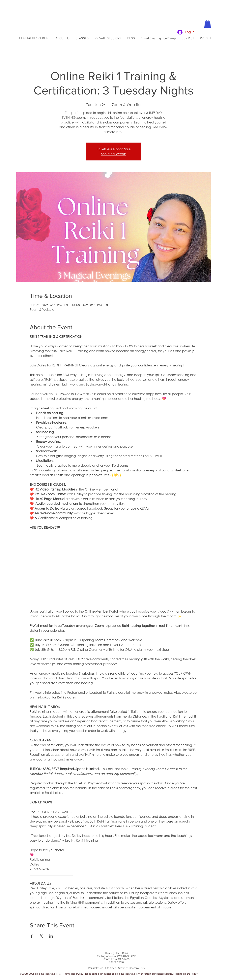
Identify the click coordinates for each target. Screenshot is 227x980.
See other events (114, 154)
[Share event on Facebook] (32, 936)
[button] (208, 24)
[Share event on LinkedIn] (51, 936)
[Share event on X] (41, 936)
